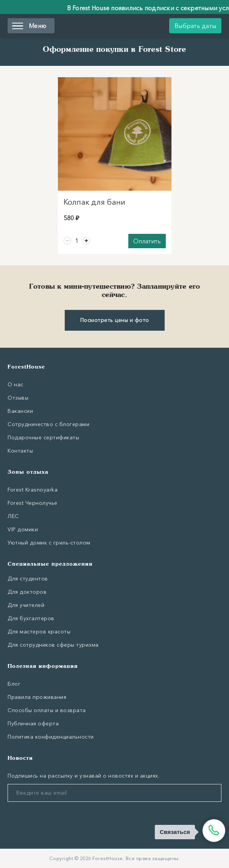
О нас (16, 384)
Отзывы (18, 398)
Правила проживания (37, 697)
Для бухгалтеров (31, 618)
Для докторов (27, 592)
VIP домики (23, 529)
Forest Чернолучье (33, 503)
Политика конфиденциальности (51, 737)
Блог (14, 684)
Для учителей (26, 605)
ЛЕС (13, 516)
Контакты (20, 451)
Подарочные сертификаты (43, 437)
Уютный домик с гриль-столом (49, 543)
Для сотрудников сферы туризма (53, 645)
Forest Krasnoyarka (33, 490)
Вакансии (20, 411)
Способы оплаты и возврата (47, 710)
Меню (29, 26)
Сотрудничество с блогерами (48, 424)
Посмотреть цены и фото (115, 320)
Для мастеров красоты (39, 632)
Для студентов (28, 579)
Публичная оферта (33, 723)
